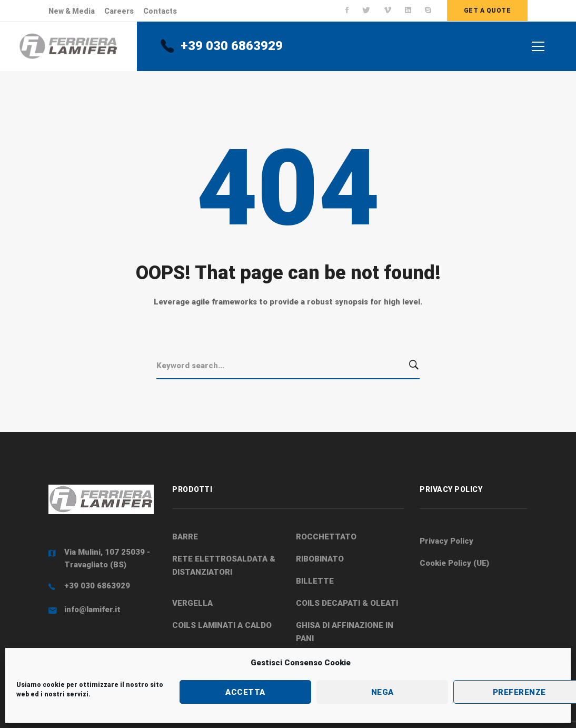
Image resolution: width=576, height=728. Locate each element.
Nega (383, 692)
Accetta (245, 692)
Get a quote (488, 11)
